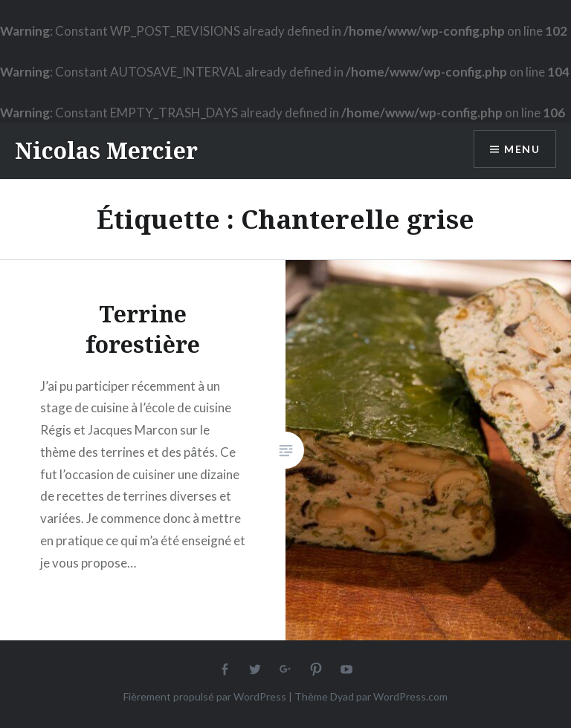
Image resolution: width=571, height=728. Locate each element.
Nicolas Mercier (106, 150)
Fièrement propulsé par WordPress (205, 696)
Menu (522, 149)
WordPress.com (410, 696)
